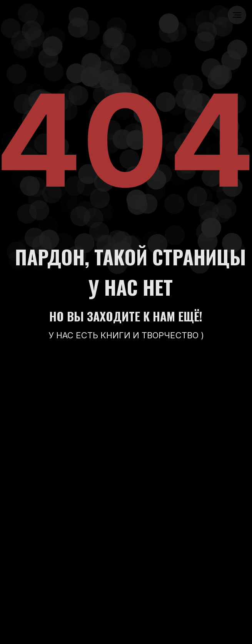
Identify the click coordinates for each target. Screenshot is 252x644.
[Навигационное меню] (237, 15)
